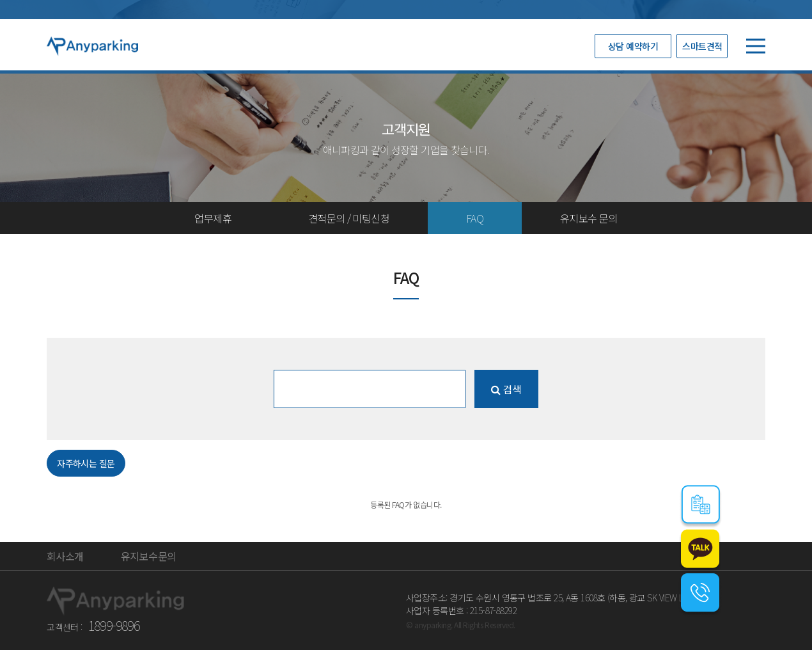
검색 (506, 389)
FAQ (475, 218)
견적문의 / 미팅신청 (349, 218)
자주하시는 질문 (86, 463)
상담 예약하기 (633, 46)
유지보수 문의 (589, 218)
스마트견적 (702, 46)
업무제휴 (213, 218)
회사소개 (65, 556)
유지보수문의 (148, 556)
